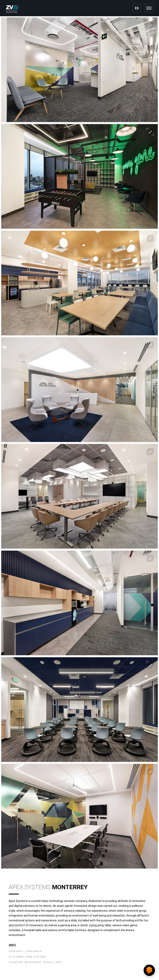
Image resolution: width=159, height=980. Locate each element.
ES (137, 8)
